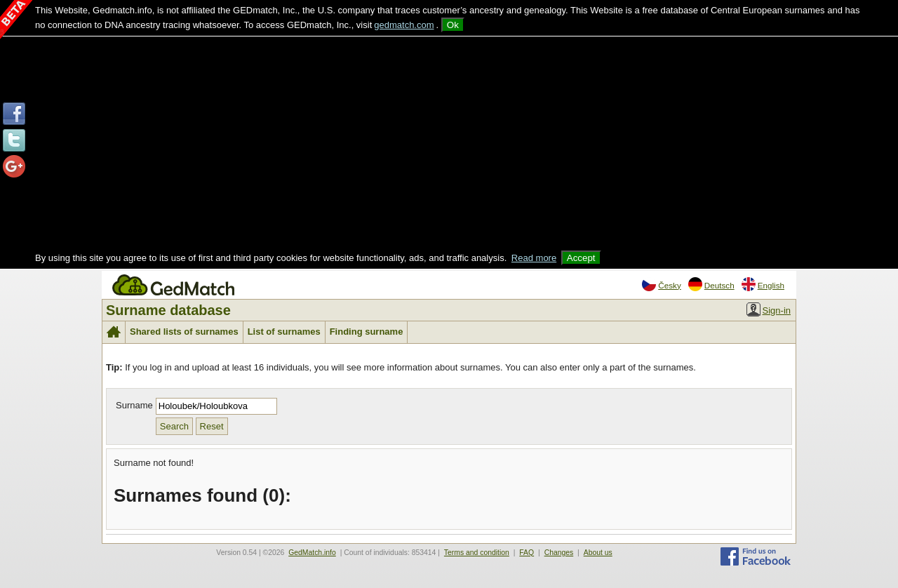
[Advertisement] (449, 145)
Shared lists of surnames (184, 332)
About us (598, 553)
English (763, 284)
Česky (661, 284)
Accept (581, 258)
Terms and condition (477, 553)
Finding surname (367, 332)
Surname (134, 405)
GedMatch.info (312, 553)
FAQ (527, 553)
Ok (453, 25)
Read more (534, 258)
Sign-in (769, 309)
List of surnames (284, 332)
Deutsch (711, 284)
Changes (559, 553)
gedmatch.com (404, 25)
